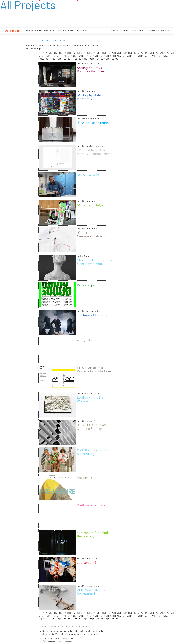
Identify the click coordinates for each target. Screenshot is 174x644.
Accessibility (153, 31)
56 (95, 56)
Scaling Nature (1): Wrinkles (90, 399)
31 (139, 53)
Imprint (44, 638)
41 (40, 56)
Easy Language (47, 641)
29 (132, 53)
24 (113, 53)
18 (91, 53)
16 (85, 53)
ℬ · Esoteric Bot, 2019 (92, 205)
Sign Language (64, 641)
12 (71, 53)
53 (84, 56)
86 (69, 59)
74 (160, 56)
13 (75, 53)
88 (76, 59)
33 (146, 53)
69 (143, 56)
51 (76, 56)
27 (124, 53)
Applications (73, 31)
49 (69, 56)
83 (58, 59)
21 (102, 53)
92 (91, 59)
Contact (142, 31)
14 (78, 53)
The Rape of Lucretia (92, 315)
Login (133, 31)
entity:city (84, 340)
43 (47, 56)
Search (115, 31)
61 (113, 56)
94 (98, 59)
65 (128, 56)
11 (68, 53)
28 (128, 53)
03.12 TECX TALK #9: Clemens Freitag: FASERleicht (92, 428)
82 (54, 59)
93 (95, 59)
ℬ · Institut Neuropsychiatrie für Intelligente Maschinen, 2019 (94, 238)
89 (80, 59)
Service (85, 31)
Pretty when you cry (91, 505)
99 (117, 59)
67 (135, 56)
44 (51, 56)
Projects (62, 31)
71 (150, 56)
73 (157, 56)
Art (54, 31)
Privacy (54, 638)
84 (62, 59)
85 (65, 59)
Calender (124, 31)
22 (106, 53)
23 (109, 53)
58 (102, 56)
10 (65, 53)
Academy (29, 31)
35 (154, 53)
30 (135, 53)
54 (87, 56)
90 (84, 59)
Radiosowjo (85, 285)
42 (43, 56)
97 (110, 59)
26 (120, 53)
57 (99, 56)
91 (87, 59)
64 (124, 56)
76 (167, 56)
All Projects (61, 41)
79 (43, 59)
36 (157, 53)
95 (102, 59)
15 (81, 53)
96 (106, 59)
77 (171, 56)
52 (80, 56)
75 (164, 56)
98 (113, 59)
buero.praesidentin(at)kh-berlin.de (81, 634)
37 (161, 53)
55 (91, 56)
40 (172, 53)
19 (95, 53)
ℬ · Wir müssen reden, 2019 (93, 124)
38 (165, 53)
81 (51, 59)
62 (117, 56)
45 (54, 56)
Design (47, 31)
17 (88, 53)
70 (146, 56)
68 (139, 56)
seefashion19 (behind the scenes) (92, 534)
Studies (39, 31)
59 (106, 56)
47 (62, 56)
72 (153, 56)
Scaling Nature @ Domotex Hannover (91, 69)
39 (168, 53)
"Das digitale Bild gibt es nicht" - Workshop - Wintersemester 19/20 (94, 264)
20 (98, 53)
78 (40, 59)
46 (58, 56)
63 (120, 56)
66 (132, 56)
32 (142, 53)
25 (117, 53)
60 (110, 56)
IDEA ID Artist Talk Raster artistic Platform (94, 369)
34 (150, 53)
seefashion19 (86, 562)
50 (73, 56)
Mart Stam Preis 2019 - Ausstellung (93, 452)
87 (73, 59)
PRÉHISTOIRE (87, 478)
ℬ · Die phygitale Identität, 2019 (89, 97)
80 (47, 59)
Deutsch (165, 31)
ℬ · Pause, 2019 (88, 175)
